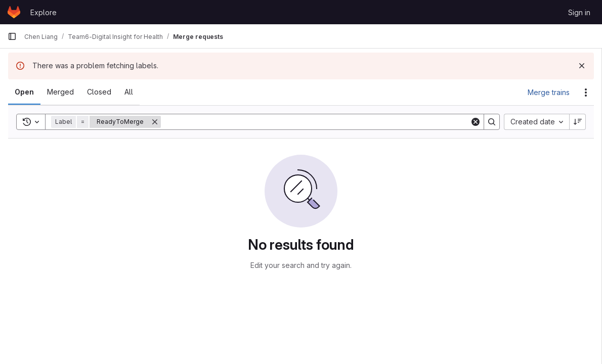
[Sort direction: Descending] (578, 122)
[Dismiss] (582, 66)
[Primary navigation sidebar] (12, 36)
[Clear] (476, 122)
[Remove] (155, 122)
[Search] (315, 122)
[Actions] (586, 93)
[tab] (24, 92)
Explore (44, 12)
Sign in (579, 12)
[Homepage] (14, 12)
